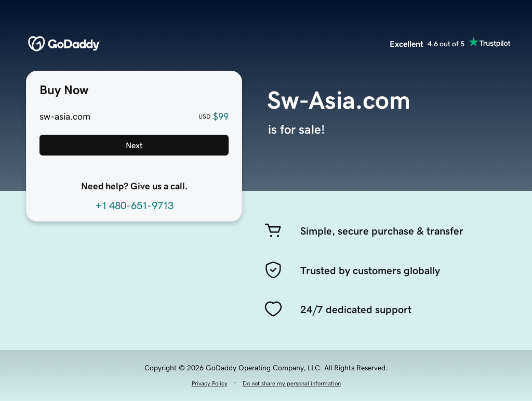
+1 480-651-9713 (134, 205)
